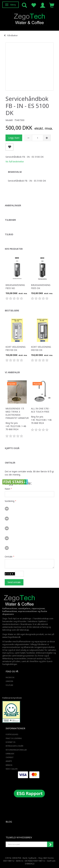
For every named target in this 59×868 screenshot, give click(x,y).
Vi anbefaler (12, 372)
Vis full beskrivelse (15, 162)
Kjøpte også (12, 448)
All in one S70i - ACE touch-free (41, 410)
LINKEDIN (9, 681)
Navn (7, 489)
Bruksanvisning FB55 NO (15, 287)
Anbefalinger (13, 205)
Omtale (9, 557)
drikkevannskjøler (44, 653)
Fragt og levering (14, 738)
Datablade (10, 754)
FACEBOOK (10, 677)
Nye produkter (14, 249)
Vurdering (10, 501)
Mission (9, 765)
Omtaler (10, 463)
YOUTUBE (9, 685)
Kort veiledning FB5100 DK (15, 348)
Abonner (50, 844)
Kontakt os (10, 742)
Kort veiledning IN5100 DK (41, 348)
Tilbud (9, 234)
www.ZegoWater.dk (11, 637)
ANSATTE (9, 761)
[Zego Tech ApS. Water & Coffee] (30, 18)
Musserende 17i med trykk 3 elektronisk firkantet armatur (17, 413)
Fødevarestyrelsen (12, 698)
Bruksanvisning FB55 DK (41, 287)
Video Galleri (12, 769)
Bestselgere (12, 310)
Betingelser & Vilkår (14, 746)
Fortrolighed (12, 734)
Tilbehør (10, 220)
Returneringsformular (16, 750)
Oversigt (10, 757)
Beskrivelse (15, 172)
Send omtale (14, 582)
